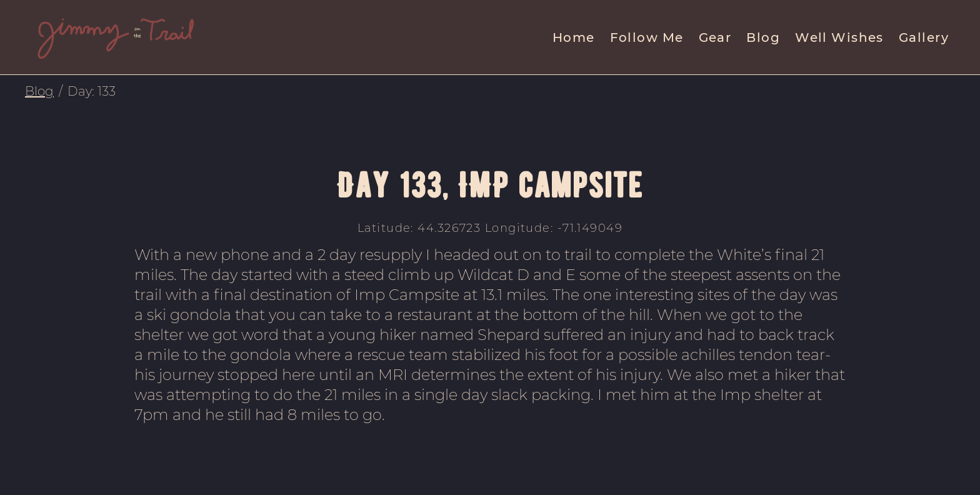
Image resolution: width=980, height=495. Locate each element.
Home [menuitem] (574, 37)
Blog (763, 37)
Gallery (924, 37)
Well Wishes (839, 37)
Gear (715, 37)
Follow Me (647, 37)
